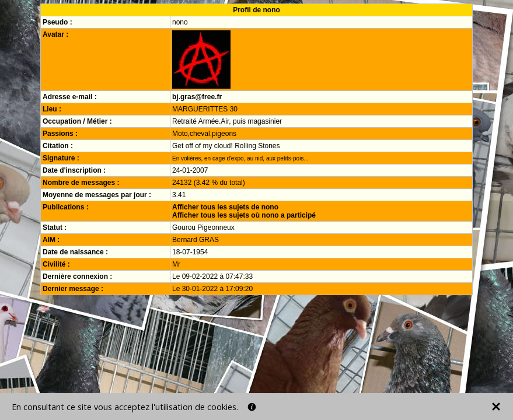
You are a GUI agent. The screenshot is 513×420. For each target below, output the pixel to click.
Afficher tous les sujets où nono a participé (244, 215)
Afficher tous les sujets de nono (225, 207)
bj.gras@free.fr (197, 97)
